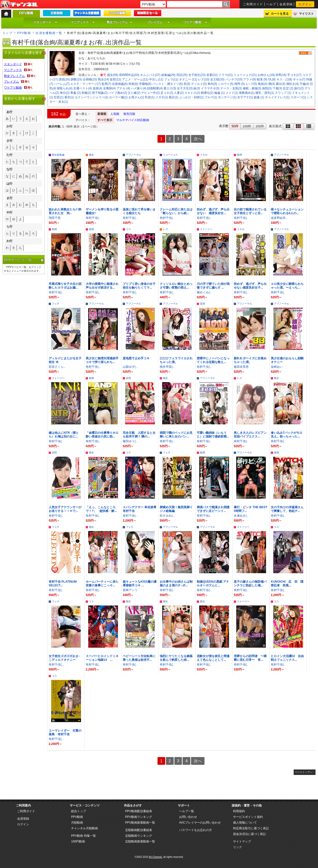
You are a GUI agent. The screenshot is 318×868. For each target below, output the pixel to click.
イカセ (204, 155)
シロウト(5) (226, 84)
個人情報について (245, 823)
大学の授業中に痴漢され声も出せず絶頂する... (102, 286)
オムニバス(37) (150, 75)
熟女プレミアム (119, 22)
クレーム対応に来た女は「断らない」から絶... (176, 211)
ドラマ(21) (226, 75)
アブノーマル (133, 155)
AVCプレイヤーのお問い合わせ (200, 823)
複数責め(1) (247, 93)
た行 (9, 155)
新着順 (102, 114)
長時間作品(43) (129, 75)
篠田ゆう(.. (130, 441)
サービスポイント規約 (248, 817)
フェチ (56, 304)
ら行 (9, 227)
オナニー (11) (188, 79)
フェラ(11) (171, 79)
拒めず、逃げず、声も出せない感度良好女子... (250, 286)
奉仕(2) (65, 93)
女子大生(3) (185, 88)
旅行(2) (299, 88)
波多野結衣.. (279, 218)
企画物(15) (90, 79)
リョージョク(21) (245, 75)
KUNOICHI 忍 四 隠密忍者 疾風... (287, 584)
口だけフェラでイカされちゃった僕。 (176, 360)
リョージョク (170, 155)
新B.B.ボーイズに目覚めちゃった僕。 (250, 360)
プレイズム (159, 22)
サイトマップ (242, 841)
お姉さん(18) (266, 75)
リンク (238, 847)
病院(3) (267, 88)
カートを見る (280, 14)
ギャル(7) (299, 79)
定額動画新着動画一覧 (140, 841)
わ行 (9, 241)
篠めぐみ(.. (204, 292)
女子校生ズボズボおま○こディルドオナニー (64, 658)
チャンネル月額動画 (84, 828)
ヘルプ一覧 (187, 811)
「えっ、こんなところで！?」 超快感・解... (101, 509)
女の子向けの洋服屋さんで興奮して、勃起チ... (287, 509)
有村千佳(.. (93, 218)
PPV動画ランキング (139, 817)
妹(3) (197, 88)
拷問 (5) (239, 84)
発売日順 (129, 114)
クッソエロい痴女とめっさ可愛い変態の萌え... (176, 286)
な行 (9, 169)
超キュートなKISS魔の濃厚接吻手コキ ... (140, 584)
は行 (9, 184)
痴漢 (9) (262, 79)
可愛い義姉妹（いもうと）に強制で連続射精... (213, 435)
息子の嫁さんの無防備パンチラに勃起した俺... (250, 584)
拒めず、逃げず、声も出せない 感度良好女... (213, 211)
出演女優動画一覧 (49, 33)
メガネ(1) (162, 97)
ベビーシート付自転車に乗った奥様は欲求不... (139, 658)
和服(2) (86, 93)
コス (128, 229)
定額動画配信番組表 (139, 830)
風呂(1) (174, 97)
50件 (235, 126)
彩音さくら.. (57, 367)
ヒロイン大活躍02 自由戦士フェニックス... (287, 658)
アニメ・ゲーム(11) (135, 79)
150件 (260, 126)
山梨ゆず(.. (130, 367)
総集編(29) (168, 75)
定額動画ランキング (139, 836)
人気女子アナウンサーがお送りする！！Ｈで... (65, 509)
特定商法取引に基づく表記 (251, 828)
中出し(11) (156, 79)
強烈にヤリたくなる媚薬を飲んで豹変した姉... (176, 658)
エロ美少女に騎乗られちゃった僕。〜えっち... (287, 286)
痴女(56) (113, 75)
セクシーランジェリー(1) (92, 97)
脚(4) (272, 84)
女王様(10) (217, 79)
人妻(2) (179, 93)
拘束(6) (133, 84)
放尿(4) (98, 88)
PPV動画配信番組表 (139, 811)
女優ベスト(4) (83, 88)
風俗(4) (263, 84)
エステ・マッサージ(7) (86, 84)
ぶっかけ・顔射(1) (191, 97)
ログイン (305, 4)
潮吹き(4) (293, 84)
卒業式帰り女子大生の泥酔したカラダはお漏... (65, 286)
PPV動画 (24, 33)
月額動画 (77, 823)
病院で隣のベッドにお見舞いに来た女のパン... (176, 435)
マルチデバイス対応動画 (133, 120)
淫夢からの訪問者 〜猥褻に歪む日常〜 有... (250, 658)
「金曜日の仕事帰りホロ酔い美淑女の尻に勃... (102, 435)
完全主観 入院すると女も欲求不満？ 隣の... (139, 435)
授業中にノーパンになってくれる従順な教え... (213, 360)
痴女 (91, 155)
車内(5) (212, 84)
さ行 (9, 141)
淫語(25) (182, 75)
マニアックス (83, 22)
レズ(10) (204, 79)
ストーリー (206, 229)
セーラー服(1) (118, 97)
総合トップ (79, 811)
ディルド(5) (199, 84)
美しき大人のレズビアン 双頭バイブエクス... (252, 435)
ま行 (9, 198)
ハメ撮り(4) (139, 88)
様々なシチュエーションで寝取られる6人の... (287, 211)
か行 (9, 126)
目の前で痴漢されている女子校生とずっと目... (250, 211)
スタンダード (45, 22)
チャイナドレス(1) (277, 97)
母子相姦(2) (100, 93)
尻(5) (187, 84)
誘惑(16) (64, 79)
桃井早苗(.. (167, 367)
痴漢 (239, 155)
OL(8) (272, 79)
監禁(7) (106, 84)
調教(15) (76, 79)
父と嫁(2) (134, 93)
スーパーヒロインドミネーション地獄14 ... (102, 658)
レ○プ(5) (251, 84)
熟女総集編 (58, 155)
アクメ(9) (250, 79)
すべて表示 (105, 120)
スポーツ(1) (298, 97)
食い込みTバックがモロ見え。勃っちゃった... (287, 435)
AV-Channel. (156, 857)
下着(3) (277, 88)
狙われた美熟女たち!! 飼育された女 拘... (65, 211)
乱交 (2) (288, 88)
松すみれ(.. (167, 516)
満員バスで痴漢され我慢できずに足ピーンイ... (213, 509)
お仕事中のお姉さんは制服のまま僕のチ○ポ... (176, 584)
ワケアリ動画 (195, 22)
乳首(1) (150, 97)
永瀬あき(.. (241, 516)
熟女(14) (103, 79)
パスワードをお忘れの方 (196, 830)
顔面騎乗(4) (155, 88)
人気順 (115, 114)
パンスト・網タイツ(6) (168, 84)
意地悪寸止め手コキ (136, 358)
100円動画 (78, 841)
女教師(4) (109, 88)
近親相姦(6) (120, 84)
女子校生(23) (197, 75)
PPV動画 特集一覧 (83, 836)
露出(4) (281, 84)
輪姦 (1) (220, 93)
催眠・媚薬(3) (252, 88)
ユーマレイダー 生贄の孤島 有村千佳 (65, 732)
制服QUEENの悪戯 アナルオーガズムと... (213, 584)
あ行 (9, 112)
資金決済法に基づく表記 (249, 834)
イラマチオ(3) (210, 88)
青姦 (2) (76, 93)
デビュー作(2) (150, 93)
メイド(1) (232, 93)
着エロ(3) (170, 88)
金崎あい (277, 367)
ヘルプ (271, 4)
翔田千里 (55, 218)
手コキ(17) (294, 75)
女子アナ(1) (245, 97)
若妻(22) (212, 75)
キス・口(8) (284, 79)
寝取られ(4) (65, 88)
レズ (165, 229)
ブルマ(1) (211, 97)
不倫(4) (304, 84)
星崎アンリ (130, 590)
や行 (9, 212)
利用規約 (239, 811)
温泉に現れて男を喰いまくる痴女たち (139, 211)
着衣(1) (69, 97)
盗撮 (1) (259, 97)
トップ (7, 33)
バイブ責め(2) (118, 93)
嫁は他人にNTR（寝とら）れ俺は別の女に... (64, 435)
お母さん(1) (136, 97)
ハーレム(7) (62, 84)
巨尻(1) (59, 97)
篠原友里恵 (241, 367)
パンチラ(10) (234, 79)
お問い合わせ (188, 817)
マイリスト (306, 14)
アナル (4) (123, 88)
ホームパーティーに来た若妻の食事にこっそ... (102, 584)
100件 (247, 126)
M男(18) (281, 75)
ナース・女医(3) (231, 88)
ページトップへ (303, 772)
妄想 (202, 304)
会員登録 (286, 4)
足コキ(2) (167, 93)
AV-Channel (19, 4)
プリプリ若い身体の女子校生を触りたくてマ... (139, 286)
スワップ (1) (283, 93)
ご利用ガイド (253, 4)
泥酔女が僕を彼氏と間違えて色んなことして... (213, 658)
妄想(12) (115, 79)
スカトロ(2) (192, 93)
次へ (198, 139)
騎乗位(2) (207, 93)
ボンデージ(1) (227, 97)
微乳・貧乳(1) (265, 93)
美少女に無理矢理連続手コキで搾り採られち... (102, 360)
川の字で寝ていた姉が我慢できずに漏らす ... (213, 286)
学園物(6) (145, 84)
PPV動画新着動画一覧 (140, 823)
